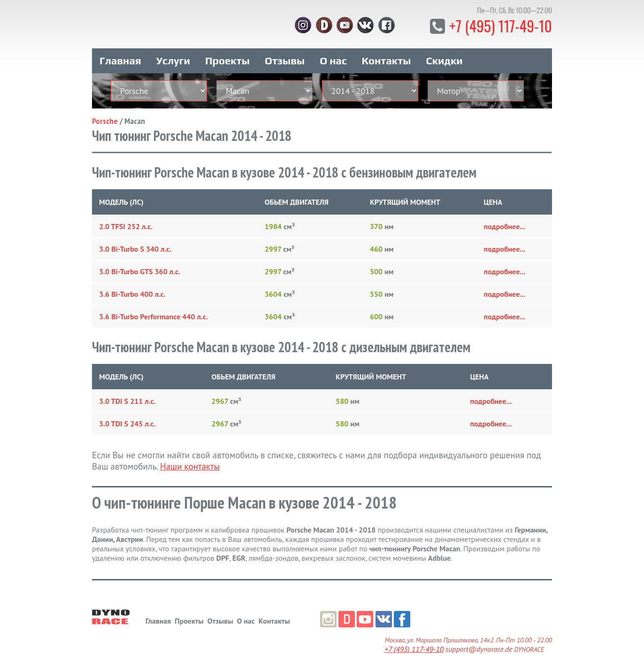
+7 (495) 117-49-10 (500, 26)
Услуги (173, 60)
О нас (333, 60)
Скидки (445, 60)
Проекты (227, 60)
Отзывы (285, 60)
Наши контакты (190, 466)
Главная (120, 60)
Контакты (387, 60)
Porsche (105, 120)
